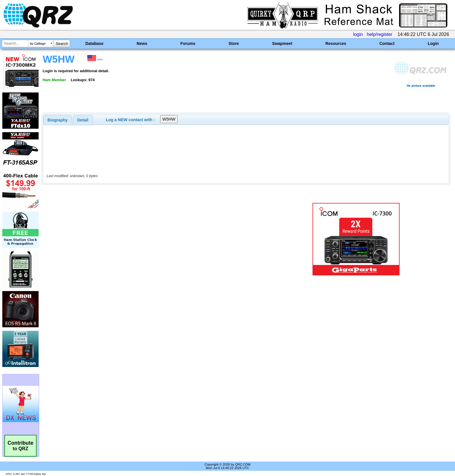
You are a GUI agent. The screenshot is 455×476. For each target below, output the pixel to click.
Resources (336, 43)
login (358, 34)
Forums (188, 43)
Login (433, 43)
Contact (387, 43)
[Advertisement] (156, 239)
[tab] (58, 120)
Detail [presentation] (83, 120)
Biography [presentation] (58, 120)
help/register (380, 34)
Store (234, 43)
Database (94, 43)
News (142, 43)
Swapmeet (282, 43)
